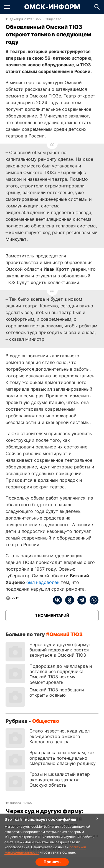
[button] (7, 7)
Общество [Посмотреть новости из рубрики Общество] (53, 19)
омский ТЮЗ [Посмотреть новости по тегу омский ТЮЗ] (66, 634)
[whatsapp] (92, 600)
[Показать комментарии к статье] (52, 616)
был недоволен (43, 582)
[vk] (57, 600)
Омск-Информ (52, 7)
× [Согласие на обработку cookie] (97, 818)
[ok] (68, 600)
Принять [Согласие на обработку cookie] (52, 862)
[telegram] (80, 600)
